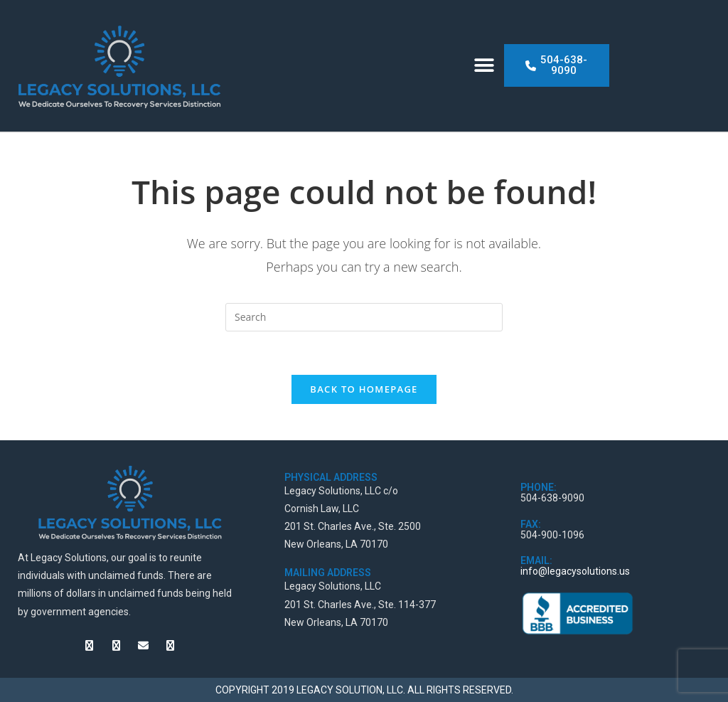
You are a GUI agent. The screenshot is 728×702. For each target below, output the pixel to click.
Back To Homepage (364, 389)
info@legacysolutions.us (575, 571)
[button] (485, 66)
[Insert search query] (364, 317)
